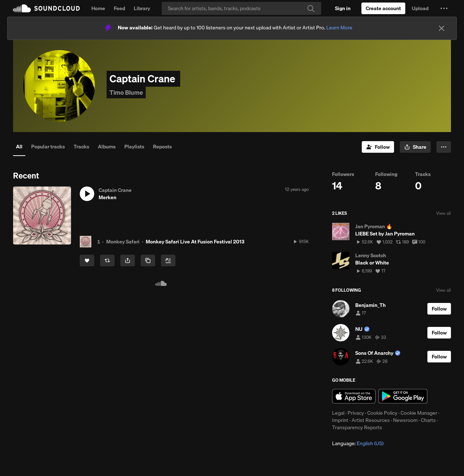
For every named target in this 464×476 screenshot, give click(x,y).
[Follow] (378, 147)
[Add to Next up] (168, 260)
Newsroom (405, 420)
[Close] (442, 28)
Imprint (340, 420)
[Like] (87, 260)
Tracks (81, 147)
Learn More (339, 28)
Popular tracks (48, 147)
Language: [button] (358, 443)
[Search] (241, 8)
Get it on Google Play (403, 396)
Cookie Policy (382, 413)
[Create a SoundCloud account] (383, 8)
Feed (119, 8)
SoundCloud (46, 8)
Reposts (162, 147)
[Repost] (107, 260)
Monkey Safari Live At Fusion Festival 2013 (195, 242)
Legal (338, 413)
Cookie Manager (419, 413)
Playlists (134, 147)
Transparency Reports (357, 427)
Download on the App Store (354, 396)
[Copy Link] (148, 260)
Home (98, 8)
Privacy (356, 413)
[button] (444, 8)
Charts (428, 420)
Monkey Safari (123, 242)
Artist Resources (371, 420)
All (19, 147)
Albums (107, 147)
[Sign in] (343, 8)
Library (142, 8)
